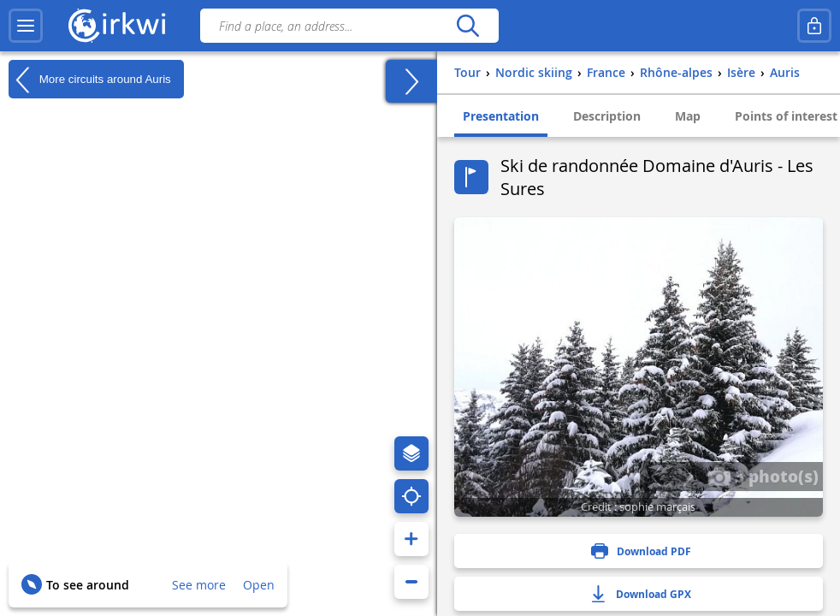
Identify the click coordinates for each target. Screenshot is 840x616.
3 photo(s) (763, 476)
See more (199, 585)
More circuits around (90, 80)
